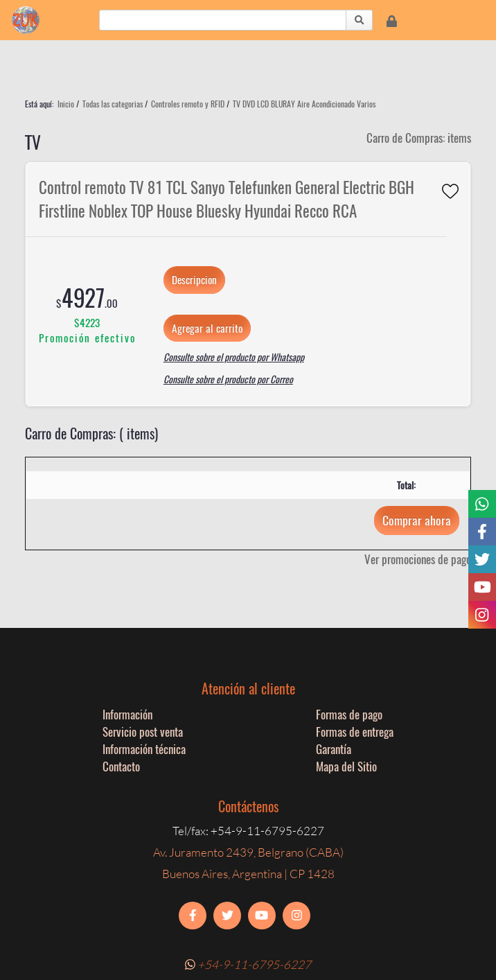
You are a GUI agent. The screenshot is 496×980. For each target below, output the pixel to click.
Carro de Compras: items (419, 138)
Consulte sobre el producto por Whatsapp (234, 357)
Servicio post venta (143, 732)
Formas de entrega (355, 732)
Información (127, 714)
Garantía (334, 749)
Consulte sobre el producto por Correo (228, 379)
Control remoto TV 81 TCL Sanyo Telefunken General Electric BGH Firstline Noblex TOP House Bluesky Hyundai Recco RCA (227, 199)
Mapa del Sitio (346, 766)
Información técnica (144, 749)
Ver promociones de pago (418, 559)
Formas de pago (349, 714)
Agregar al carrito (207, 328)
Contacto (121, 766)
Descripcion (194, 279)
